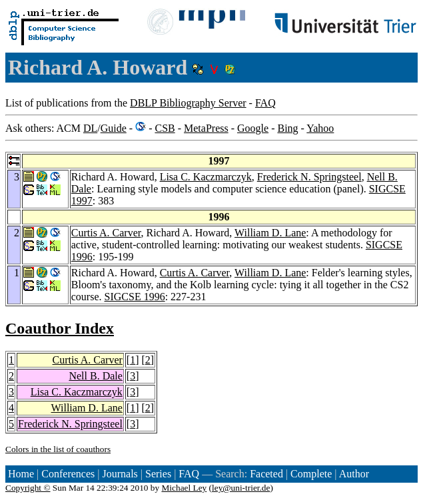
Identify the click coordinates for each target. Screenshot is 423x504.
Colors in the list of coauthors (58, 449)
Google (253, 128)
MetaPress (206, 128)
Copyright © (28, 488)
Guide (114, 128)
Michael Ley (185, 488)
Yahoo (320, 128)
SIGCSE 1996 (135, 297)
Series (158, 474)
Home (21, 474)
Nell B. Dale (95, 376)
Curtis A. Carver (106, 233)
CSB (165, 128)
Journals (120, 474)
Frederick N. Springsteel (309, 177)
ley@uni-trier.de (241, 488)
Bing (287, 128)
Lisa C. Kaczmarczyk (206, 177)
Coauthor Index (60, 328)
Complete (311, 474)
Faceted (266, 474)
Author (354, 474)
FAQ (265, 103)
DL (90, 128)
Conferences (68, 474)
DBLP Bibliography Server (188, 103)
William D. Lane (270, 233)
